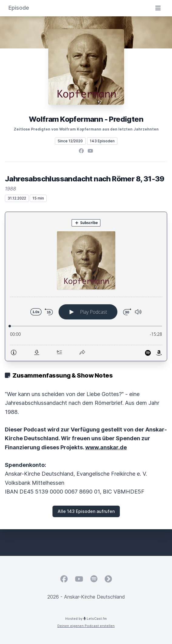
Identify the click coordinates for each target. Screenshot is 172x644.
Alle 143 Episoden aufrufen (86, 511)
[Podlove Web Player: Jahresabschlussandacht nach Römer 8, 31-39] (86, 286)
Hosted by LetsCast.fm (86, 619)
